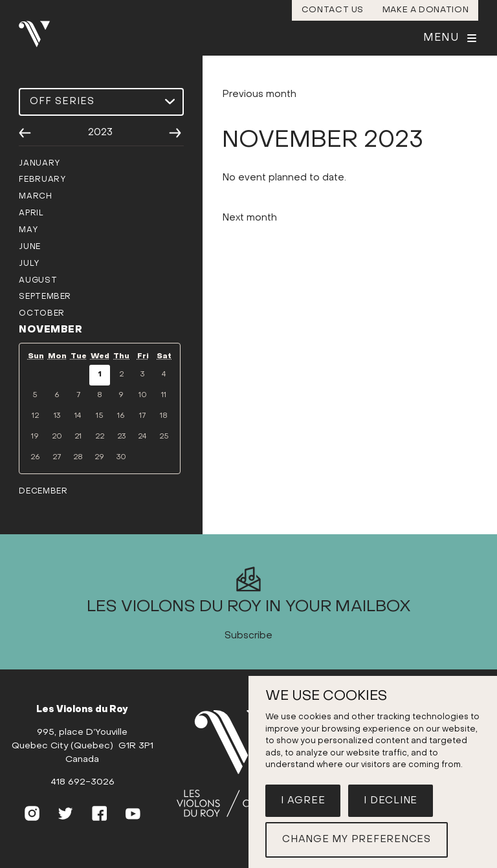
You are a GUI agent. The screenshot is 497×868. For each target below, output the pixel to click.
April (31, 213)
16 (121, 416)
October (41, 314)
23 (121, 437)
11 (164, 396)
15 (100, 416)
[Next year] (175, 133)
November (50, 330)
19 (35, 437)
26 (35, 458)
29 (99, 458)
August (38, 281)
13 (57, 416)
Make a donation (426, 10)
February (42, 180)
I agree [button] (303, 801)
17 (142, 416)
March (35, 197)
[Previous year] (25, 133)
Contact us (333, 10)
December (43, 492)
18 (164, 416)
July (29, 264)
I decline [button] (391, 801)
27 (57, 458)
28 (78, 458)
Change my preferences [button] (357, 840)
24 (142, 437)
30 (121, 458)
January (39, 164)
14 (78, 416)
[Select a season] (101, 102)
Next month (249, 239)
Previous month (259, 116)
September (45, 297)
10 (143, 396)
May (28, 230)
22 (100, 437)
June (29, 247)
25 (164, 437)
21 (78, 437)
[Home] (241, 786)
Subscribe (248, 657)
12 (35, 416)
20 (57, 437)
